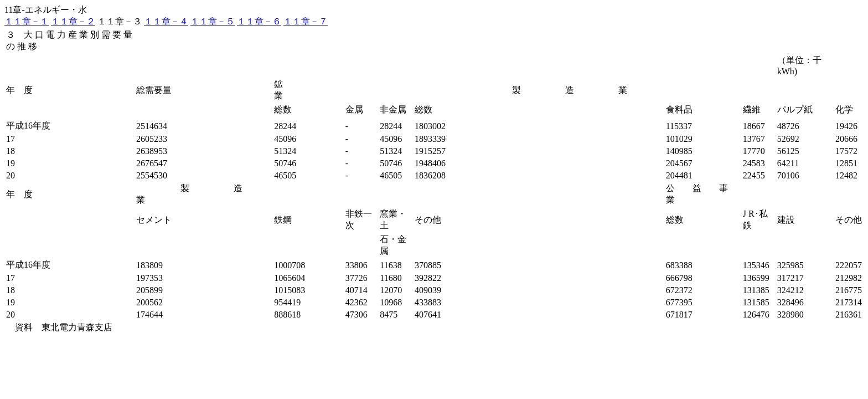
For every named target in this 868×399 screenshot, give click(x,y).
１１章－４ (166, 21)
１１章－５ (213, 21)
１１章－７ (306, 21)
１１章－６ (259, 21)
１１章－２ (73, 21)
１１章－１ (27, 21)
